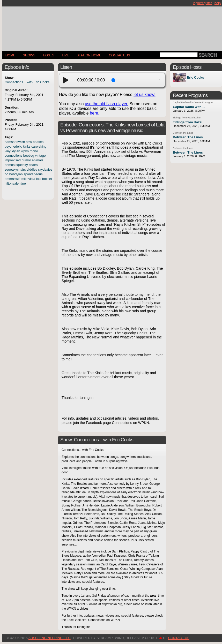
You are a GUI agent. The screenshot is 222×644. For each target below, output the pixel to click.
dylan (16, 151)
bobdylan (16, 174)
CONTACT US (120, 55)
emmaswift (13, 179)
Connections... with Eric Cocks (27, 82)
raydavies (45, 169)
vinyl (8, 151)
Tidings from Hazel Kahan (187, 118)
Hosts (49, 55)
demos (10, 165)
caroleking (39, 146)
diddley (32, 169)
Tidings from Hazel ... (189, 122)
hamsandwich (15, 142)
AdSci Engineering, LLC (50, 638)
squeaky (22, 165)
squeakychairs (15, 169)
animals (38, 160)
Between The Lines (188, 137)
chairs (33, 165)
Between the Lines (183, 133)
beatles (38, 142)
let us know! (144, 94)
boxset (47, 179)
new (29, 142)
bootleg (29, 156)
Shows (29, 55)
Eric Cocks (195, 77)
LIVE (65, 55)
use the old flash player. (107, 104)
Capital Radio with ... (189, 107)
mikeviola (28, 179)
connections (13, 156)
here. (94, 113)
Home (10, 55)
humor (26, 160)
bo (6, 174)
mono (34, 151)
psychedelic (13, 146)
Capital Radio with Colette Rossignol (193, 102)
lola (39, 179)
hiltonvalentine (15, 183)
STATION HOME (89, 55)
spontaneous (33, 174)
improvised (13, 160)
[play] (67, 80)
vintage (40, 156)
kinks (27, 146)
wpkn (25, 151)
